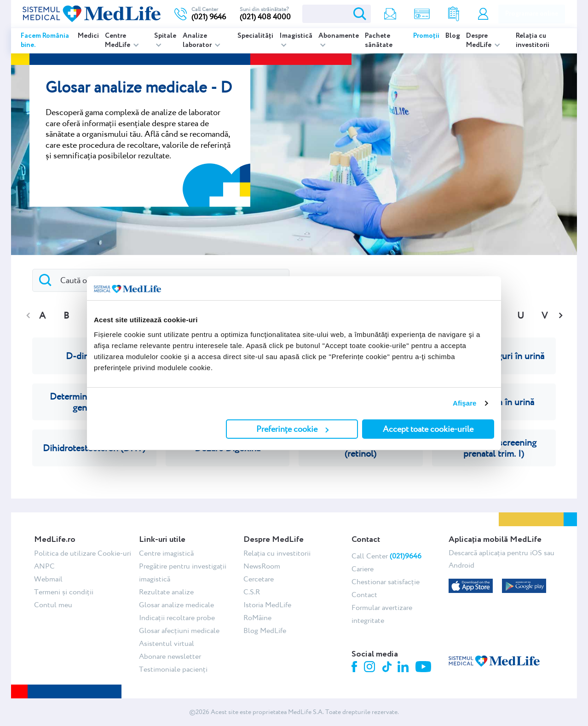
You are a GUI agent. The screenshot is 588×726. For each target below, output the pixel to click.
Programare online (532, 14)
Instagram (371, 668)
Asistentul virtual (167, 643)
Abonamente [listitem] (339, 36)
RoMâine (257, 618)
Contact (364, 595)
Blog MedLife (265, 630)
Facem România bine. (45, 41)
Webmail (48, 579)
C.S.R (252, 592)
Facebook (355, 668)
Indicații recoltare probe (177, 618)
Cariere (363, 569)
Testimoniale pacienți (173, 669)
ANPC (44, 566)
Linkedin (404, 668)
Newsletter (390, 14)
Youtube (424, 668)
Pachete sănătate (379, 41)
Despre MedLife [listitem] (479, 41)
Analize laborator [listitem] (198, 41)
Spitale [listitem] (165, 36)
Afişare (465, 403)
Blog (453, 36)
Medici (88, 36)
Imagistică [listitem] (296, 36)
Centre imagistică (166, 553)
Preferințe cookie (292, 429)
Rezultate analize (454, 14)
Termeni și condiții (64, 592)
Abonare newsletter (170, 656)
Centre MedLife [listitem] (118, 41)
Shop (422, 14)
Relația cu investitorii (533, 41)
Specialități (255, 36)
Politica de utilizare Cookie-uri (83, 553)
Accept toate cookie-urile (428, 429)
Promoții (426, 36)
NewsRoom (262, 566)
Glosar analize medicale (176, 605)
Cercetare (259, 579)
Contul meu (483, 14)
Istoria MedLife (267, 605)
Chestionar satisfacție (386, 582)
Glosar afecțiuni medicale (179, 630)
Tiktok (388, 667)
